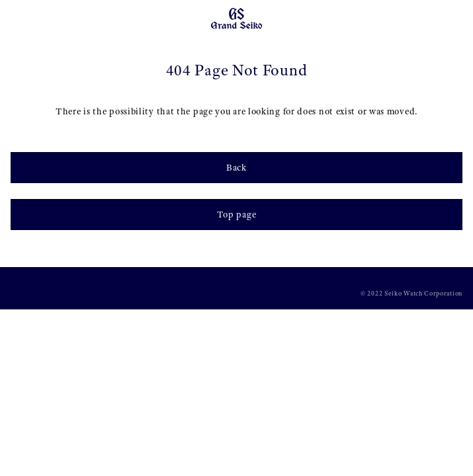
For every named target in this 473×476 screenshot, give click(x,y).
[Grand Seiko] (236, 18)
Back (236, 167)
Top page (237, 214)
